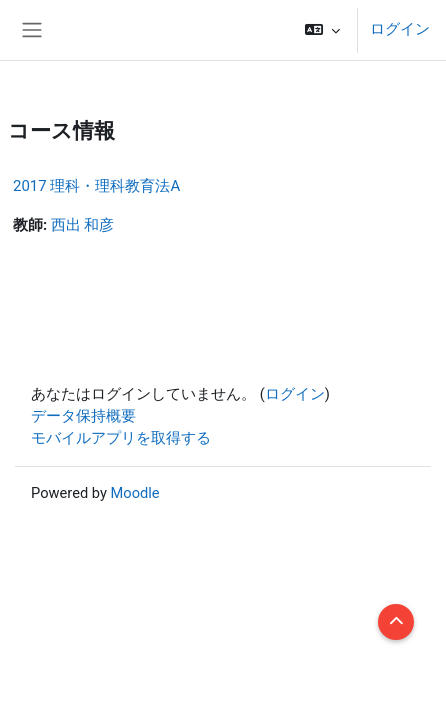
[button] (322, 30)
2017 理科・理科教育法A (96, 186)
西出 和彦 (83, 225)
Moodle (135, 493)
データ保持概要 (83, 416)
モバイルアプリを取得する (121, 438)
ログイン (400, 29)
